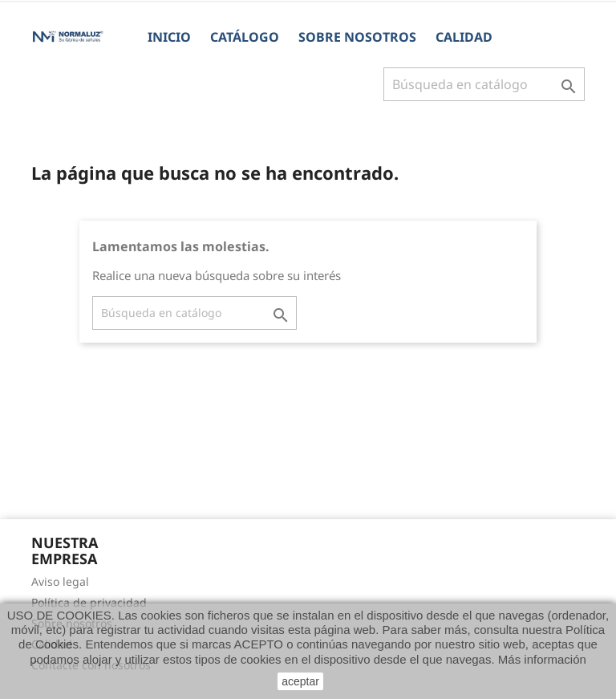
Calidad (464, 37)
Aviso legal (60, 581)
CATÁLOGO (245, 37)
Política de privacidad (89, 602)
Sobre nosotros (357, 37)
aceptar (300, 681)
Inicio (169, 37)
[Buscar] (484, 84)
